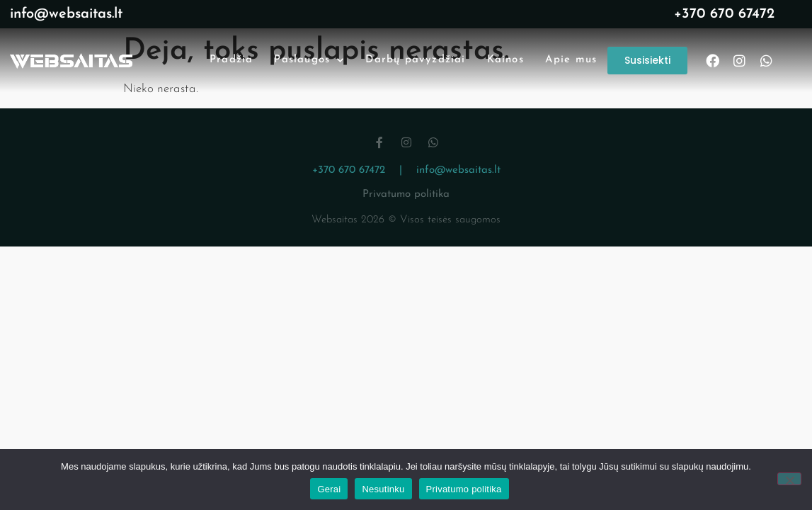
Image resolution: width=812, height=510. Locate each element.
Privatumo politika (406, 194)
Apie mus (571, 60)
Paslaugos (309, 61)
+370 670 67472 (724, 14)
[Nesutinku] (789, 479)
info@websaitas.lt (66, 14)
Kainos (505, 60)
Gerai (329, 489)
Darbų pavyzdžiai (415, 60)
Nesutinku (383, 489)
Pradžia (231, 60)
